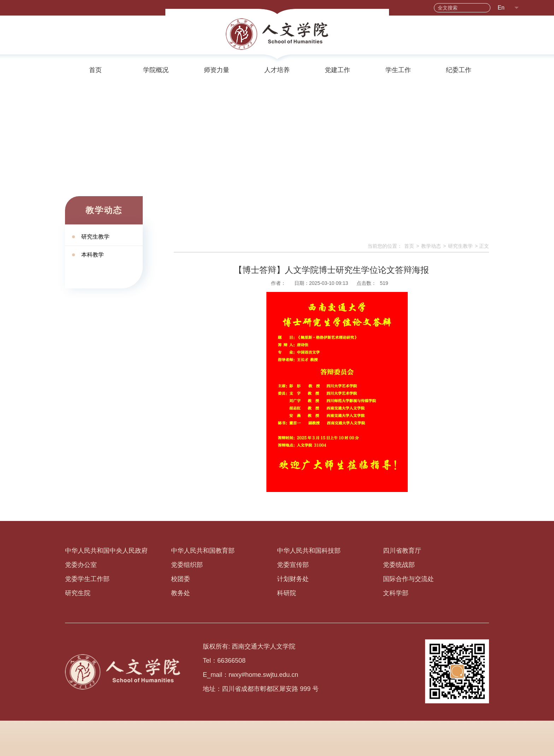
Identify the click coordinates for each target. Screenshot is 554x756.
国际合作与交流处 (408, 579)
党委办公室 (81, 565)
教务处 (181, 593)
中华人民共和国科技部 (309, 551)
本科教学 (93, 255)
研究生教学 (95, 237)
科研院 (287, 593)
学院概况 (156, 70)
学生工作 (398, 70)
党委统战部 (399, 565)
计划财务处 (293, 579)
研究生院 (78, 593)
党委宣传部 (293, 565)
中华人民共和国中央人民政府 (106, 551)
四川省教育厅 (402, 551)
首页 (95, 70)
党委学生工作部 (87, 579)
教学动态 (431, 246)
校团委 (181, 579)
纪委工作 (459, 70)
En (501, 8)
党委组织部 (187, 565)
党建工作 (337, 70)
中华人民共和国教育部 (203, 551)
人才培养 (277, 70)
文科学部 (396, 593)
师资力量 (217, 70)
